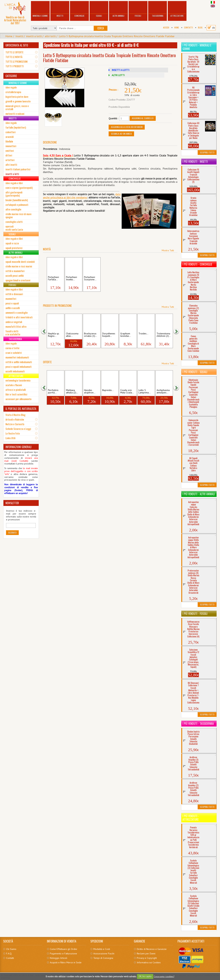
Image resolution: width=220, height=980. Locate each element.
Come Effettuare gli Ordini (63, 949)
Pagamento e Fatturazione (63, 953)
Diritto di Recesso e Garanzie (152, 949)
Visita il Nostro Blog (15, 415)
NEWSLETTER (12, 503)
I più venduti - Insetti (195, 162)
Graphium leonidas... (126, 335)
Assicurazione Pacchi (104, 953)
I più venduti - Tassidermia (198, 724)
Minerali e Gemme (40, 9)
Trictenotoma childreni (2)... (164, 335)
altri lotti (50, 36)
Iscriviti (12, 533)
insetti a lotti (34, 36)
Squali (99, 9)
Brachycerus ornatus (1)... (90, 335)
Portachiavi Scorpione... (90, 278)
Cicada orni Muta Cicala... (127, 391)
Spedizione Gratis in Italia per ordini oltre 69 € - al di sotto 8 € (91, 45)
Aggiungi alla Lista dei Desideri (127, 127)
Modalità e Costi (102, 949)
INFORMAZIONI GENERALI (18, 447)
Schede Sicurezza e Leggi (18, 429)
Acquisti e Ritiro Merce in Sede (66, 962)
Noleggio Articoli (59, 958)
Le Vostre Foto (13, 433)
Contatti (188, 27)
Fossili (138, 9)
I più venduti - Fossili (195, 614)
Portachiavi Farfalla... (53, 278)
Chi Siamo (11, 949)
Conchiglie (79, 9)
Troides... (143, 334)
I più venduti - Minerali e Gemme (197, 47)
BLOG (200, 27)
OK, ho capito (145, 976)
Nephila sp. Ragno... (54, 335)
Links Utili (10, 438)
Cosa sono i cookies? (164, 976)
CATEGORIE (11, 76)
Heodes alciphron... (90, 391)
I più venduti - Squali (195, 372)
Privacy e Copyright (147, 958)
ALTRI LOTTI (118, 75)
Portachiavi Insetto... (71, 278)
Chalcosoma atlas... (72, 335)
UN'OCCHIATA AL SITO (17, 45)
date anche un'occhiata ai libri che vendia (82, 196)
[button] (46, 331)
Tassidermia (158, 9)
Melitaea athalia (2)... (72, 391)
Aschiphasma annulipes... (163, 391)
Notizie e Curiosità (15, 424)
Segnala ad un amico (121, 134)
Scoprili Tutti (207, 152)
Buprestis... (108, 390)
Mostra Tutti (168, 250)
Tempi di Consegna (103, 958)
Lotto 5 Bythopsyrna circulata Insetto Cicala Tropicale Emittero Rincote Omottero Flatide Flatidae (117, 36)
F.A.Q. (9, 953)
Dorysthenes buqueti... (109, 335)
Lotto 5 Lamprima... (145, 391)
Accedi (166, 27)
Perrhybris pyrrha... (53, 391)
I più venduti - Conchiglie (197, 264)
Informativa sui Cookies (149, 962)
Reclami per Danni (146, 953)
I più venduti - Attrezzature (191, 818)
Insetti (60, 9)
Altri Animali (118, 9)
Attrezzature (177, 9)
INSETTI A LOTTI (120, 70)
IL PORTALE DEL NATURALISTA (21, 409)
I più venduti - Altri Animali (199, 494)
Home (177, 27)
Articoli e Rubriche (15, 419)
